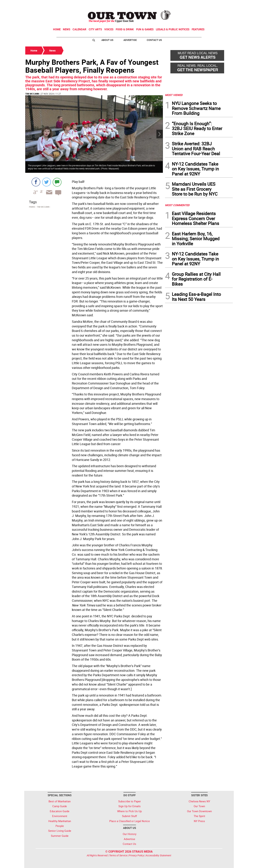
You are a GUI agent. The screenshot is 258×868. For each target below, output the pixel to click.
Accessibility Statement (158, 855)
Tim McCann (32, 94)
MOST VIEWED (174, 95)
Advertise (130, 40)
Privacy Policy (136, 855)
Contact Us (154, 40)
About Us (107, 40)
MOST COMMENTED (177, 205)
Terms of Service (118, 855)
